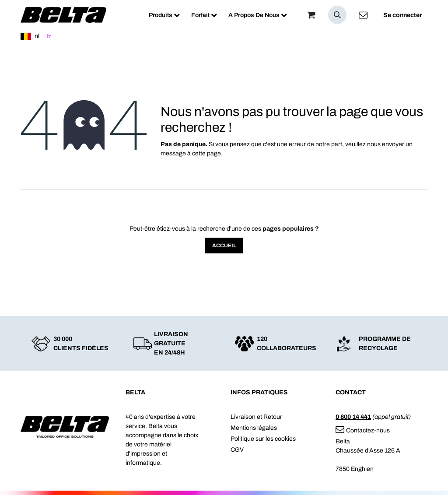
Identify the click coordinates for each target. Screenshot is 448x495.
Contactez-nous (363, 430)
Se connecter (402, 15)
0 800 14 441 (353, 417)
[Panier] (311, 15)
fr (49, 36)
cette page (206, 153)
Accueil (224, 246)
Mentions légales (254, 428)
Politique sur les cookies (263, 439)
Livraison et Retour (256, 417)
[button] (337, 15)
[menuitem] (164, 15)
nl (37, 36)
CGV (237, 450)
